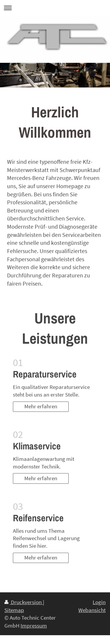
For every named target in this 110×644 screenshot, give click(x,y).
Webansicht (92, 610)
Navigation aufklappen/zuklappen (55, 8)
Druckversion (24, 602)
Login (99, 602)
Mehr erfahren (41, 406)
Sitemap (14, 610)
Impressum (34, 626)
